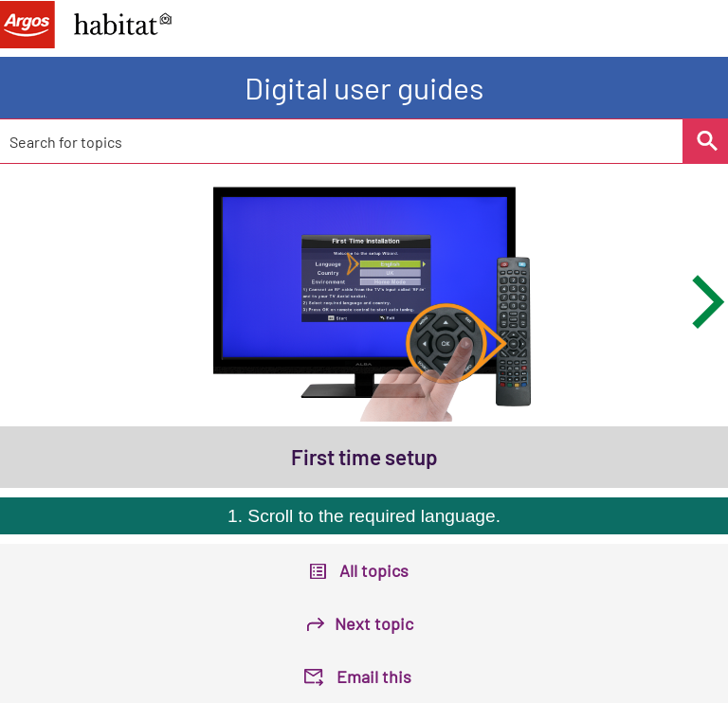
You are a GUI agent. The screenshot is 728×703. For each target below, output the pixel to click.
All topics (374, 570)
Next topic (374, 623)
